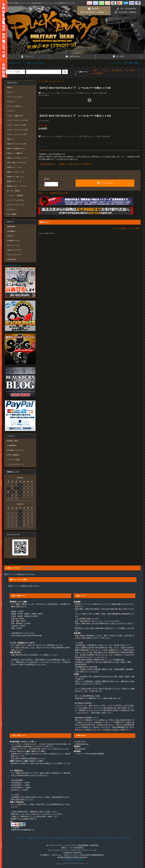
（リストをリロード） (29, 568)
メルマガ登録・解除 (131, 63)
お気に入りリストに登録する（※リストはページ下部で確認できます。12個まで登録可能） (75, 136)
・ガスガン (105, 70)
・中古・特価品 (129, 70)
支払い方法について (22, 838)
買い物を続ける (87, 164)
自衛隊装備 (11, 227)
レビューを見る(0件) (120, 228)
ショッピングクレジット (16, 464)
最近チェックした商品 (34, 63)
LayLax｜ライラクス (14, 250)
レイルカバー (59, 81)
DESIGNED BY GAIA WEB (73, 860)
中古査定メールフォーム (16, 450)
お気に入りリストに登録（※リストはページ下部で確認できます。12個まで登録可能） (73, 93)
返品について (43, 193)
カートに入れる (105, 183)
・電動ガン (95, 70)
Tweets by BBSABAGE (13, 266)
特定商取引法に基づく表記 (59, 193)
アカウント (27, 56)
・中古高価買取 (97, 73)
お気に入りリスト (13, 63)
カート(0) (118, 56)
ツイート (42, 146)
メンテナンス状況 (13, 460)
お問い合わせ (72, 56)
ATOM (128, 838)
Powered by (72, 864)
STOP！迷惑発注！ (14, 455)
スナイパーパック (13, 245)
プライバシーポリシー (84, 838)
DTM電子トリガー (13, 241)
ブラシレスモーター (14, 255)
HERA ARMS (11, 259)
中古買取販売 (12, 446)
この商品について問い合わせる (68, 164)
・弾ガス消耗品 (116, 70)
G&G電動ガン (12, 231)
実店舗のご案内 (13, 441)
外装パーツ (49, 81)
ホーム (41, 81)
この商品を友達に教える (47, 164)
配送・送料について (37, 838)
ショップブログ (115, 63)
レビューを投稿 (134, 228)
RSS (123, 838)
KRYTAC (10, 236)
